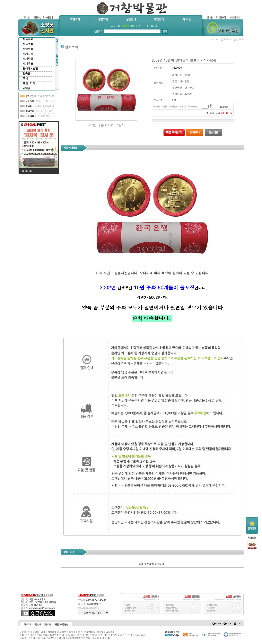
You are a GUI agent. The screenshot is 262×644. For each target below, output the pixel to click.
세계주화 (28, 59)
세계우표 (28, 64)
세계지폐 (28, 54)
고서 (25, 78)
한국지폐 (28, 39)
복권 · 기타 (29, 83)
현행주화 (239, 39)
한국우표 (28, 49)
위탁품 (27, 88)
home (214, 39)
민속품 (27, 73)
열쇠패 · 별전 (30, 68)
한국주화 (28, 44)
